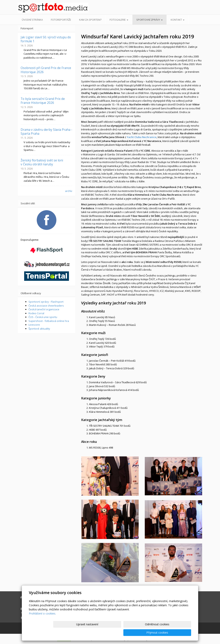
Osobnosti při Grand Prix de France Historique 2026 (46, 70)
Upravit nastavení (112, 632)
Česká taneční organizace (44, 309)
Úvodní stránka (32, 20)
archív (69, 191)
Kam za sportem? (90, 20)
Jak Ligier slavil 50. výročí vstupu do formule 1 (46, 39)
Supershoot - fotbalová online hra (49, 321)
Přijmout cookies (176, 632)
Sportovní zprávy (149, 20)
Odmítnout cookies (144, 632)
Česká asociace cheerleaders (46, 306)
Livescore (34, 325)
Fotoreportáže (61, 20)
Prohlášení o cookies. (42, 622)
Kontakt (178, 20)
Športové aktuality (39, 329)
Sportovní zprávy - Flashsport (46, 302)
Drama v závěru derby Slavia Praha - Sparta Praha (46, 132)
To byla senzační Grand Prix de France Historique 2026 (43, 101)
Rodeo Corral (36, 313)
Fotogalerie (119, 20)
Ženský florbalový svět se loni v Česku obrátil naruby (42, 162)
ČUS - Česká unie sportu (43, 317)
